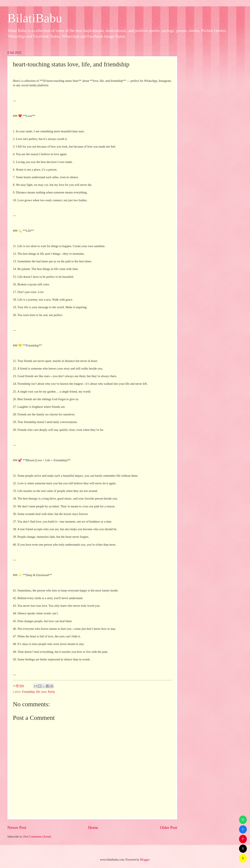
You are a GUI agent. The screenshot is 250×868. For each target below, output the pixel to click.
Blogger (145, 860)
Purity (51, 692)
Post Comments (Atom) (37, 837)
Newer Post (17, 828)
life (38, 692)
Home (93, 828)
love (44, 692)
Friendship (28, 692)
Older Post (169, 828)
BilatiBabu (35, 18)
